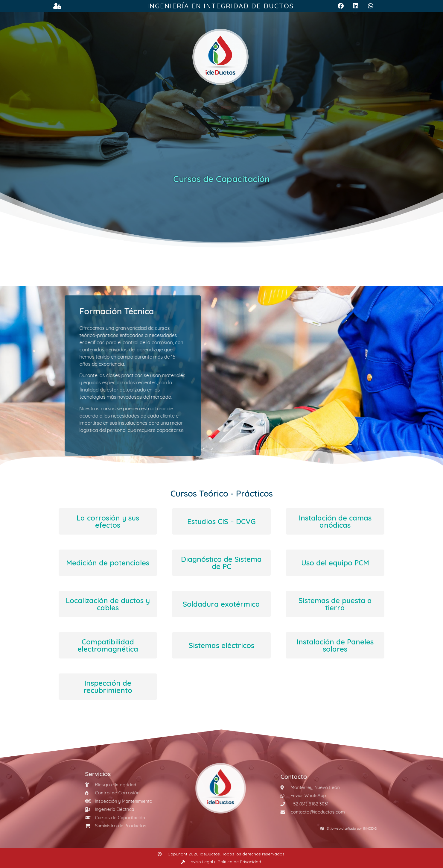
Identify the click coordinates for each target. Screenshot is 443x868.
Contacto (302, 108)
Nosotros (164, 108)
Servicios (201, 108)
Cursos (234, 108)
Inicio (135, 108)
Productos (267, 108)
